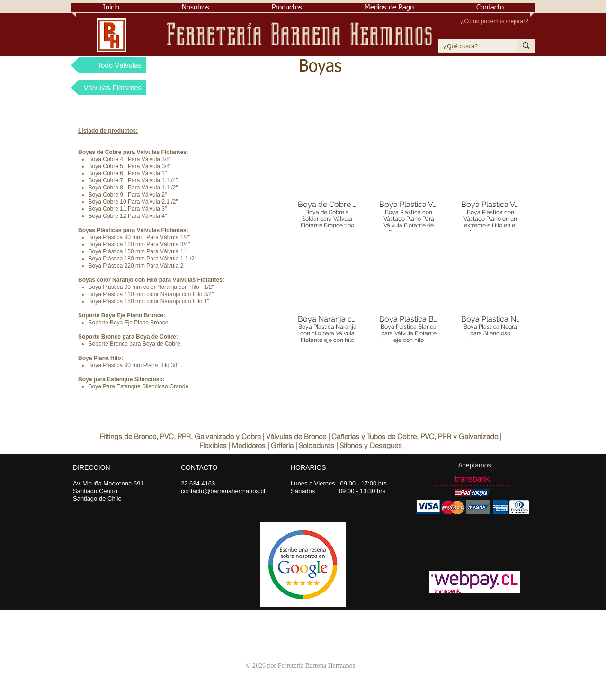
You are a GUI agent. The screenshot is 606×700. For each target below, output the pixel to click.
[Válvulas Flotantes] (108, 87)
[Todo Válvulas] (108, 65)
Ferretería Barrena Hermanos (303, 35)
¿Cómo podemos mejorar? (495, 21)
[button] (196, 7)
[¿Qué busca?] (470, 47)
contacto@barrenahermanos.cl (223, 491)
